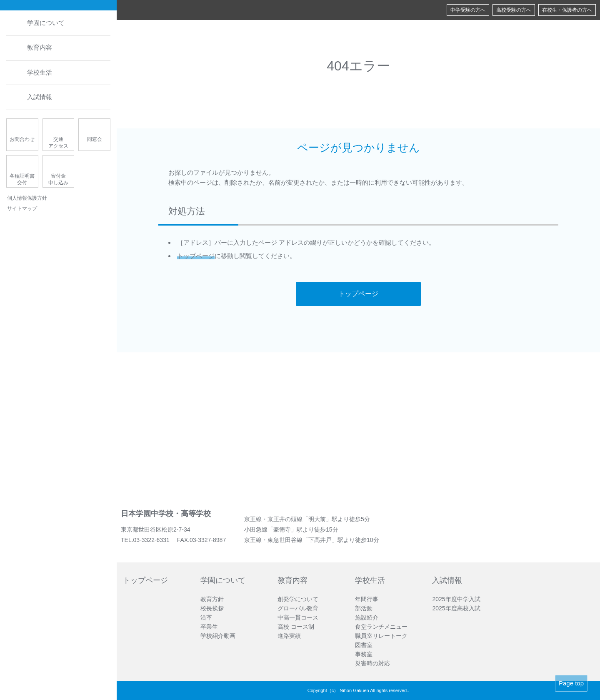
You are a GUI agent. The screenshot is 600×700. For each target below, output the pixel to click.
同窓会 (95, 139)
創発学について (298, 599)
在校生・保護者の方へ (567, 10)
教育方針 (212, 599)
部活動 (364, 608)
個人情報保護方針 (27, 198)
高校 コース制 (296, 627)
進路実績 (289, 636)
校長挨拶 (212, 608)
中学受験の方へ (468, 10)
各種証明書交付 (22, 179)
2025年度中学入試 (456, 599)
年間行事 (367, 599)
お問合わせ (22, 139)
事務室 (364, 654)
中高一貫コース (298, 617)
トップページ (196, 256)
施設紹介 (367, 617)
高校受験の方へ (514, 10)
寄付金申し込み (58, 179)
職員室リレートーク (381, 636)
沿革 (206, 617)
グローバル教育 (298, 608)
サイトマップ (22, 209)
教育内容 (40, 48)
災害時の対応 (372, 663)
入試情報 (40, 97)
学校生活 (40, 72)
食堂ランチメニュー (381, 627)
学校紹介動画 (218, 636)
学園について (46, 23)
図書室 (364, 645)
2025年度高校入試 (456, 608)
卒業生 (209, 627)
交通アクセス (58, 143)
